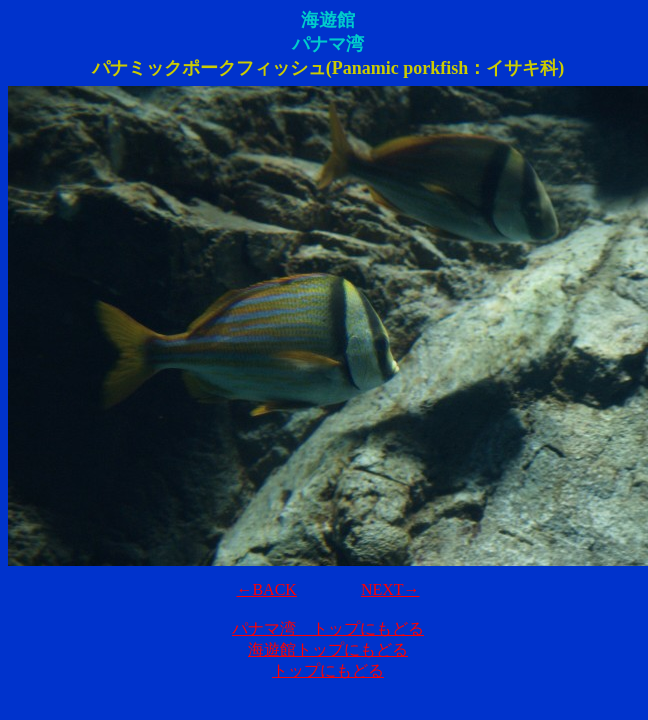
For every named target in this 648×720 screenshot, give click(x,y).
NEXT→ (390, 589)
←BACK (266, 589)
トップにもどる (328, 670)
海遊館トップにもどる (328, 649)
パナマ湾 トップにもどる (328, 628)
